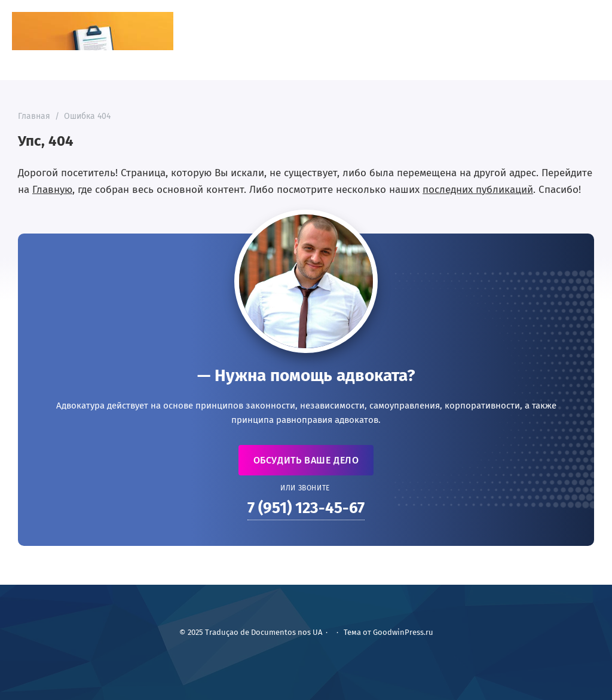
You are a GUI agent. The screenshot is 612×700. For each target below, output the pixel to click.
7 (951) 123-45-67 (306, 508)
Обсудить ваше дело (306, 460)
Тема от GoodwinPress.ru (388, 632)
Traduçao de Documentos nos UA (93, 31)
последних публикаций (478, 190)
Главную (52, 190)
